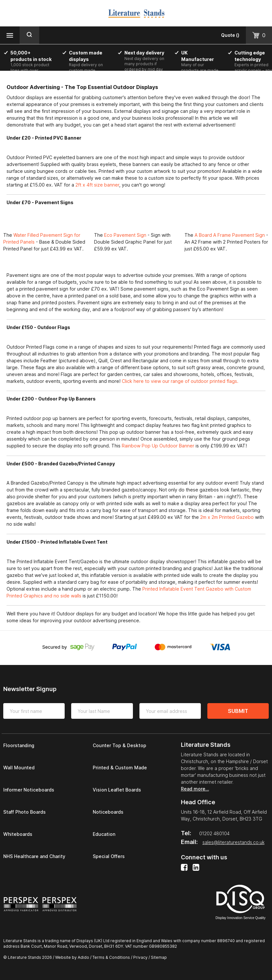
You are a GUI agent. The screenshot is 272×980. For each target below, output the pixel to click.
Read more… (195, 789)
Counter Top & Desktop (120, 745)
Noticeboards (108, 812)
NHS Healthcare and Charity (34, 856)
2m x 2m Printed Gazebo (226, 517)
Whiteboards (18, 834)
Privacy (140, 957)
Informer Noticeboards (29, 790)
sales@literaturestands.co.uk (233, 842)
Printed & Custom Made (120, 768)
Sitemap (159, 957)
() (230, 35)
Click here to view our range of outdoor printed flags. (180, 381)
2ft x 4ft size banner (97, 185)
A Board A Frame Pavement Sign (230, 235)
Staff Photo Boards (24, 812)
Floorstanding (19, 745)
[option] (34, 67)
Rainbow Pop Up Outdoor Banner (159, 446)
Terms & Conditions (111, 957)
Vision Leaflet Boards (117, 790)
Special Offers (109, 856)
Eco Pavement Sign (126, 235)
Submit (238, 711)
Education (104, 834)
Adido (83, 957)
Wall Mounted (19, 768)
